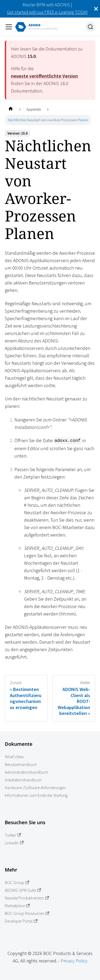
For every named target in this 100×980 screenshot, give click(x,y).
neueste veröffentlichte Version (44, 76)
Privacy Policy (74, 961)
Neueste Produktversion (27, 898)
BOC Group (17, 883)
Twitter (13, 835)
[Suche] (90, 27)
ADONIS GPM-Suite (23, 890)
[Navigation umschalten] (9, 27)
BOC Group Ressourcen (27, 913)
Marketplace (17, 906)
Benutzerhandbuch (21, 765)
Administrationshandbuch (26, 772)
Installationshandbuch (23, 780)
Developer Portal (21, 921)
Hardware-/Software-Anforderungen (35, 788)
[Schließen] (96, 9)
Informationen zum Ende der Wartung (36, 795)
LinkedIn (14, 843)
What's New (14, 757)
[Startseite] (11, 109)
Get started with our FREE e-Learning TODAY (47, 12)
